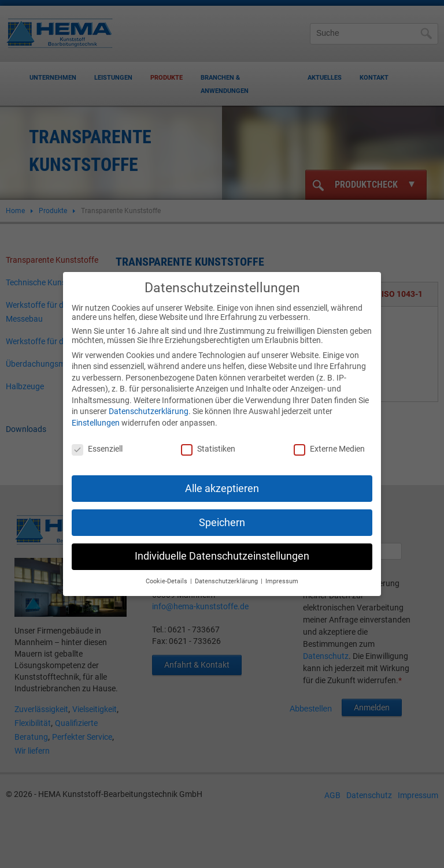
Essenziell (97, 442)
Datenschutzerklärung (149, 405)
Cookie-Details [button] (167, 575)
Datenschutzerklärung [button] (227, 575)
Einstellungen (96, 416)
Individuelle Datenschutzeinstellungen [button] (222, 550)
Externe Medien (329, 442)
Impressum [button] (282, 575)
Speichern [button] (222, 516)
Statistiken (208, 442)
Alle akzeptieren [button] (222, 482)
